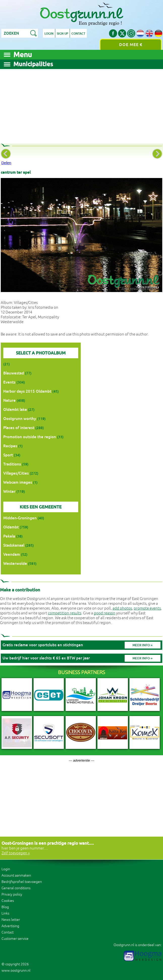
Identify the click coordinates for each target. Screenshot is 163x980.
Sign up (62, 34)
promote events (147, 608)
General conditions (16, 888)
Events (9, 382)
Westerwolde (15, 563)
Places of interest (19, 428)
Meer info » (142, 645)
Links (5, 913)
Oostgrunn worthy (20, 419)
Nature (9, 400)
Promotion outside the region (30, 437)
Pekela (9, 536)
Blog (5, 907)
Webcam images (18, 482)
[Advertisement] (82, 104)
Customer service (15, 939)
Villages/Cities (16, 473)
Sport (8, 455)
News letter (11, 920)
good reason (105, 613)
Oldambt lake (15, 409)
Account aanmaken (16, 875)
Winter (9, 491)
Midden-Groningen (20, 518)
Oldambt (11, 527)
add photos (122, 608)
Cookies (8, 901)
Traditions (12, 464)
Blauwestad (14, 373)
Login (49, 34)
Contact (78, 34)
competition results (65, 613)
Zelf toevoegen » (16, 853)
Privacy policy (12, 894)
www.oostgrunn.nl (16, 971)
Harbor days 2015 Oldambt (27, 391)
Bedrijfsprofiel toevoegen (22, 882)
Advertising (10, 926)
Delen (6, 163)
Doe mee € (131, 45)
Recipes (10, 446)
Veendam (12, 554)
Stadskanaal (14, 545)
